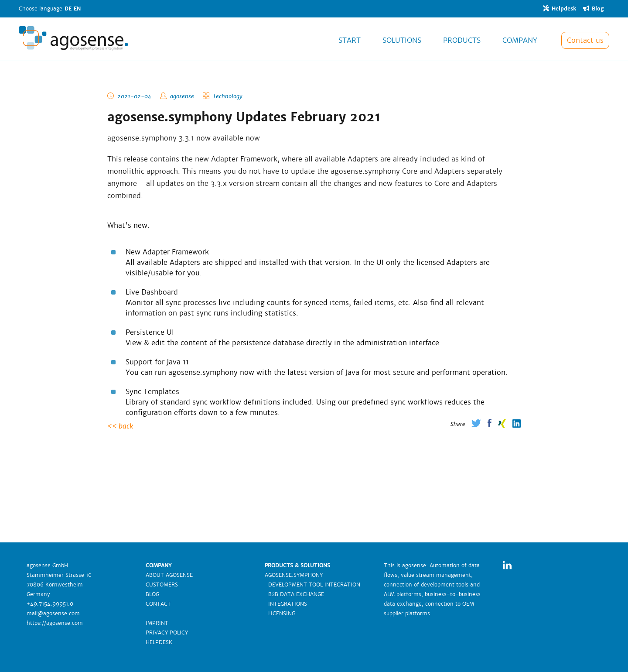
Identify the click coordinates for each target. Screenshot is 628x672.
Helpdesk (560, 9)
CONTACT (158, 604)
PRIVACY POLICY (167, 633)
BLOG (152, 594)
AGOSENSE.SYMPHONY (294, 575)
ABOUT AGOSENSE (169, 575)
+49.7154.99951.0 (50, 604)
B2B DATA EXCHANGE (294, 594)
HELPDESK (159, 642)
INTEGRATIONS (286, 604)
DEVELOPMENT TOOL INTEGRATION (312, 585)
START (350, 41)
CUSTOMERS (162, 585)
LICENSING (280, 614)
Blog (594, 9)
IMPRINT (157, 623)
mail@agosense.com (53, 614)
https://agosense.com (55, 623)
